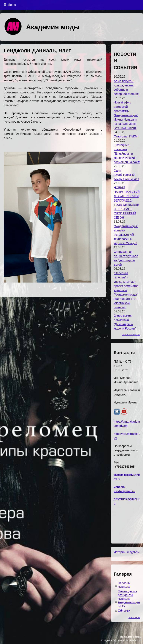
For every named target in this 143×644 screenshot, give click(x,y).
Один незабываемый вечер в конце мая (126, 175)
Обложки (124, 611)
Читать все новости (131, 335)
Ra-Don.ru (136, 640)
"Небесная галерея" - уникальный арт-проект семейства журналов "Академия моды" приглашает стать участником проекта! (126, 290)
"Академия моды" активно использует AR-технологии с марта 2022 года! (126, 235)
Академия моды (53, 27)
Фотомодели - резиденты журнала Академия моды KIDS (129, 599)
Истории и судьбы (127, 552)
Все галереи (134, 617)
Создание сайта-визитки (115, 640)
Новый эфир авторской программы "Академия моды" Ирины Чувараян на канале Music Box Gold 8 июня (126, 115)
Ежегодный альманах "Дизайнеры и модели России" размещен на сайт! (127, 154)
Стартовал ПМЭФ (126, 136)
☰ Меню (10, 5)
